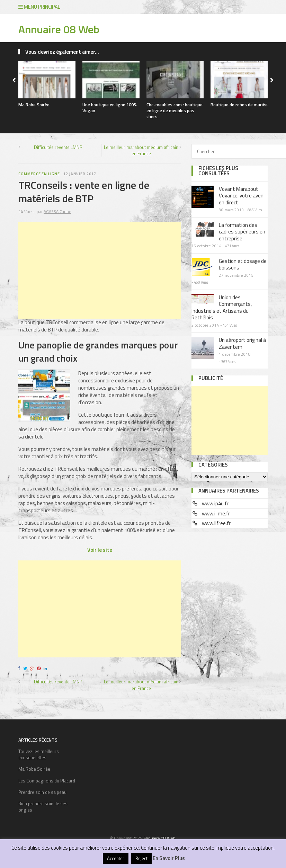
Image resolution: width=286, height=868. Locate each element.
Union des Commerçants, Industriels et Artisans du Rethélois (222, 308)
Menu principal (39, 7)
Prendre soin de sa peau (42, 792)
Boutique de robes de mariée (239, 105)
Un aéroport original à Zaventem (242, 343)
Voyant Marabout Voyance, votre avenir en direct (243, 196)
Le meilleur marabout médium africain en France (141, 150)
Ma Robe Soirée (34, 105)
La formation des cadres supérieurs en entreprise (242, 232)
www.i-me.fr (216, 513)
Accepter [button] (116, 858)
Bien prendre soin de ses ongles (43, 807)
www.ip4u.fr (215, 503)
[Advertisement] (100, 270)
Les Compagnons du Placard (47, 781)
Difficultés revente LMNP (58, 147)
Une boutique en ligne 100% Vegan (110, 108)
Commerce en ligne (39, 174)
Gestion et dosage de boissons (243, 264)
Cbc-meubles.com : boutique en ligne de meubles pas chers (175, 110)
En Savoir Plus (169, 858)
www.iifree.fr (216, 523)
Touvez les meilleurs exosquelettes (39, 754)
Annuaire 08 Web (59, 29)
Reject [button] (141, 858)
